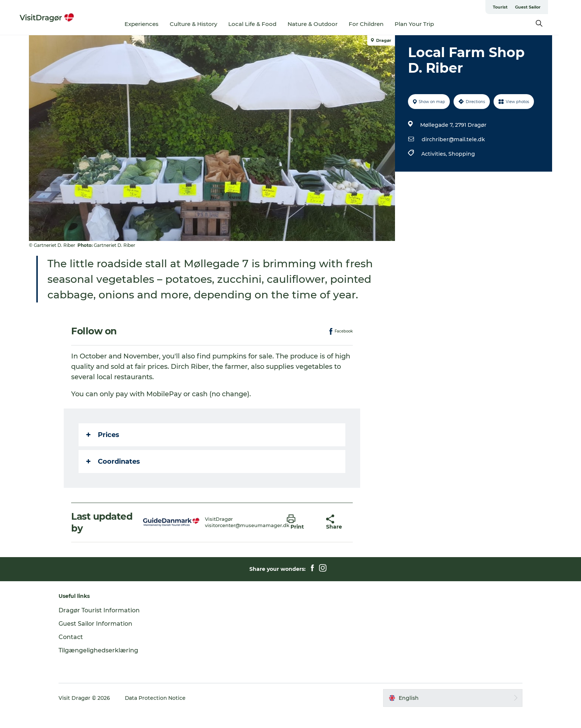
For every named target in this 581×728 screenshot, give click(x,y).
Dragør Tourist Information (101, 626)
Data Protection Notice (158, 714)
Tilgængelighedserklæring (101, 666)
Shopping (462, 154)
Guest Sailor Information (98, 639)
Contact (73, 653)
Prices (103, 450)
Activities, (435, 154)
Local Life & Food (264, 24)
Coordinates (114, 477)
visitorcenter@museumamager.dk (247, 541)
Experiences (153, 24)
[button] (301, 538)
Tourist (511, 7)
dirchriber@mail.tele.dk (453, 139)
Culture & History (205, 24)
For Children (378, 24)
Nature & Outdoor (324, 24)
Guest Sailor (539, 7)
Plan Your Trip (426, 24)
